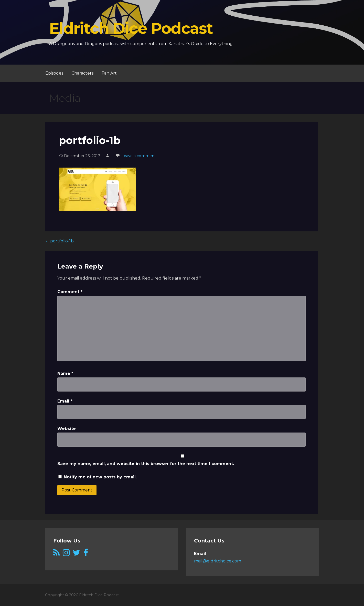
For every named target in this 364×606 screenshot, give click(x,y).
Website (67, 429)
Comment (70, 292)
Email (65, 401)
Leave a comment (139, 156)
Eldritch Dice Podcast (131, 28)
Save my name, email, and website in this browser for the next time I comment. (146, 464)
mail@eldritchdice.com (218, 561)
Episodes (54, 73)
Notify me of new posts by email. (100, 477)
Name (65, 373)
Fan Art (109, 73)
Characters (82, 73)
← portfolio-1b (59, 241)
